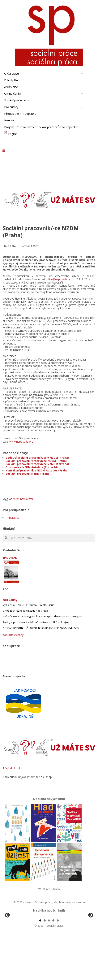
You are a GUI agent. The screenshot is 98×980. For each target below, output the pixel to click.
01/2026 (10, 558)
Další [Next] (90, 937)
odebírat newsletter (18, 499)
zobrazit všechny (13, 635)
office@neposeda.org (59, 279)
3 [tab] (49, 964)
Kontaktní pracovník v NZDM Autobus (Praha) (37, 470)
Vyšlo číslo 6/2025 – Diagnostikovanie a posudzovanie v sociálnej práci (44, 616)
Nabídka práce (29, 246)
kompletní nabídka (49, 889)
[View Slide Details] (18, 938)
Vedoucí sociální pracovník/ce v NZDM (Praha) (37, 458)
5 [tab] (58, 964)
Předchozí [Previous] (8, 937)
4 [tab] (53, 964)
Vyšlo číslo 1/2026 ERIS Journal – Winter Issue (29, 605)
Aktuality (10, 600)
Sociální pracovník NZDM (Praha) (28, 474)
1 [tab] (40, 964)
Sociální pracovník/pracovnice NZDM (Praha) (36, 461)
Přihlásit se (13, 518)
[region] (49, 938)
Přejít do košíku (13, 768)
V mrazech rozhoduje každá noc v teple (26, 611)
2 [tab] (45, 964)
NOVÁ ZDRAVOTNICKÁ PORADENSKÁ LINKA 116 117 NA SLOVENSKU (41, 628)
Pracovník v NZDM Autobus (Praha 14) (32, 467)
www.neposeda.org (21, 442)
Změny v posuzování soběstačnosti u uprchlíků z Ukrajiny (36, 622)
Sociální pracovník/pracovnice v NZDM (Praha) (37, 464)
